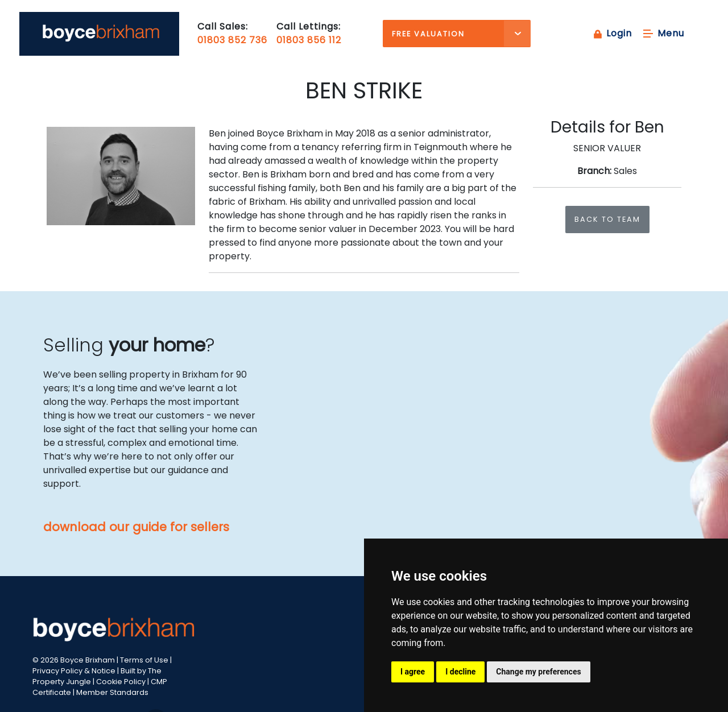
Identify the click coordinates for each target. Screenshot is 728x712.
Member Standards (112, 692)
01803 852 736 (232, 40)
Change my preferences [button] (538, 672)
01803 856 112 (309, 40)
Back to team (607, 219)
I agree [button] (413, 672)
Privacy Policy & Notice (74, 671)
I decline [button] (460, 672)
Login (612, 33)
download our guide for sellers (136, 527)
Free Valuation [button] (428, 34)
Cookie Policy (121, 682)
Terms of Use (144, 660)
